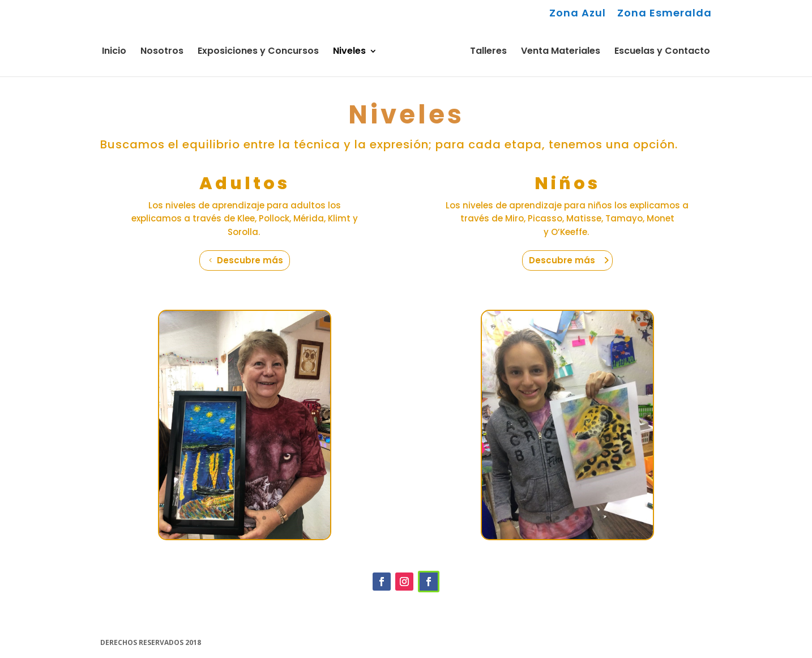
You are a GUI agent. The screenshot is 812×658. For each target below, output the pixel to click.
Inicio (114, 52)
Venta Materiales (561, 52)
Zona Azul (578, 14)
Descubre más (250, 260)
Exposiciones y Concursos (258, 52)
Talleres (488, 52)
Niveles (349, 52)
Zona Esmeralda (664, 14)
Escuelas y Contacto (662, 52)
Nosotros (162, 52)
